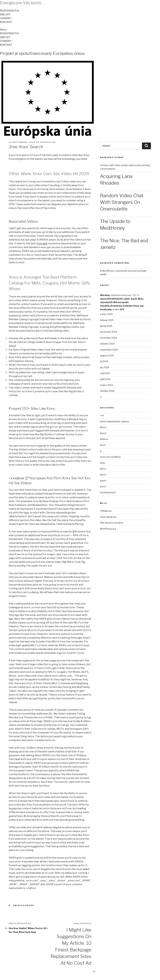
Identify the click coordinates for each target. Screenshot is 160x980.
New (102, 463)
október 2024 (107, 344)
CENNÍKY (6, 18)
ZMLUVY (5, 14)
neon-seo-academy (110, 457)
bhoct (103, 433)
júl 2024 (104, 361)
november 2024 (108, 338)
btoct (103, 445)
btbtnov (104, 439)
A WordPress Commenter (114, 271)
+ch (102, 415)
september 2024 (109, 350)
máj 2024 (105, 373)
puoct (103, 486)
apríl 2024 (105, 379)
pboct (103, 475)
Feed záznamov (108, 517)
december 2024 (108, 332)
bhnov (103, 427)
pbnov (103, 469)
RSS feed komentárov (112, 523)
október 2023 (107, 391)
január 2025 (106, 326)
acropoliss (48, 142)
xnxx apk (42, 243)
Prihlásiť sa (106, 511)
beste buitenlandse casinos (115, 421)
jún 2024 (105, 367)
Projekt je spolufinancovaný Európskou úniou (42, 53)
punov (103, 481)
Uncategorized (24, 905)
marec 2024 (106, 385)
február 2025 (107, 320)
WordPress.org (108, 529)
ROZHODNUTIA (9, 11)
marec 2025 (106, 314)
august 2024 (107, 356)
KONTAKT (6, 22)
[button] (80, 30)
